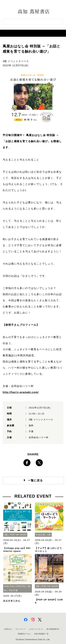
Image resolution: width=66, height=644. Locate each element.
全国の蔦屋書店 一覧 (41, 634)
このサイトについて (36, 629)
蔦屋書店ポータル (24, 634)
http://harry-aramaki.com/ (21, 392)
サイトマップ (20, 629)
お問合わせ (8, 629)
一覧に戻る (35, 480)
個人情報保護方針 (53, 629)
